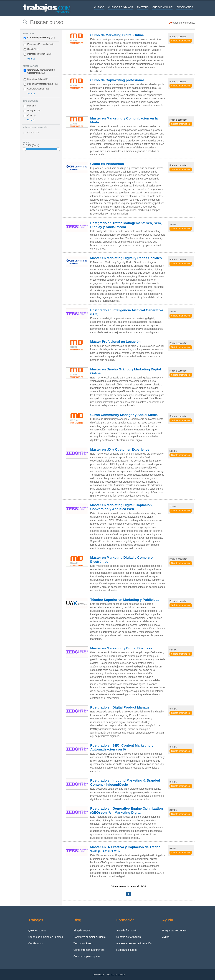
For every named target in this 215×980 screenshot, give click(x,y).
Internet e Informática (37, 54)
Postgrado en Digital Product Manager (121, 707)
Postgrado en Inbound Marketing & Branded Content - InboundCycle (125, 782)
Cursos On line (162, 7)
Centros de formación (129, 937)
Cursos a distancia (121, 7)
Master (31, 106)
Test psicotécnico (83, 943)
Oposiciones (185, 7)
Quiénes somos (37, 931)
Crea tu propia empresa (87, 956)
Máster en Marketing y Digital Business (121, 648)
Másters (143, 7)
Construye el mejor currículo (90, 937)
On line (33, 133)
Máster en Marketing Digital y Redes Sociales (126, 258)
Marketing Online (35, 79)
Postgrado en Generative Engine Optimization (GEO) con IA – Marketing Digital (127, 810)
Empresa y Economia (38, 44)
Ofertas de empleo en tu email (46, 937)
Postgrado (32, 111)
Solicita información (181, 41)
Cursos (99, 7)
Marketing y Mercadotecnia (40, 84)
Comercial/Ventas (36, 89)
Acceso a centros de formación (134, 943)
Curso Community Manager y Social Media (124, 415)
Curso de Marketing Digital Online (117, 35)
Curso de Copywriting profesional (117, 80)
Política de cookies (116, 975)
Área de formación (127, 931)
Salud (30, 49)
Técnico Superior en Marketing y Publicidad (125, 600)
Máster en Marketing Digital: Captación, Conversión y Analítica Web (122, 507)
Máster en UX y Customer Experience (120, 449)
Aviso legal (99, 975)
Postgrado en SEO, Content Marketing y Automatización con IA (122, 747)
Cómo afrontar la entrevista (89, 950)
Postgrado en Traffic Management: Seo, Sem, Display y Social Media (126, 225)
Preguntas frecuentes (174, 931)
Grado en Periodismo (107, 164)
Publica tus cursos (127, 950)
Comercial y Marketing (39, 38)
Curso (30, 115)
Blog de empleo (82, 931)
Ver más (31, 59)
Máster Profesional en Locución (115, 342)
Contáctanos (36, 943)
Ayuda (166, 937)
